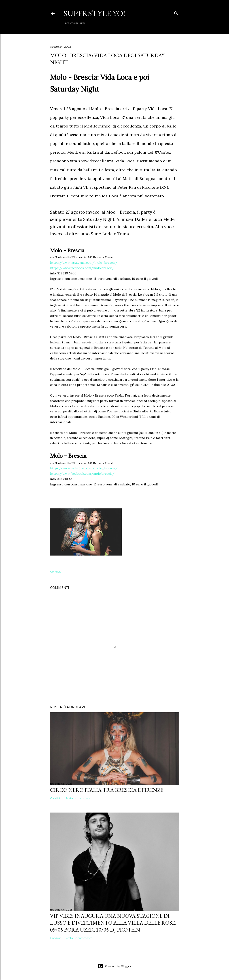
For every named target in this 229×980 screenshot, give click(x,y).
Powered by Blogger (114, 966)
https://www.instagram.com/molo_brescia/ (84, 263)
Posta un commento (79, 798)
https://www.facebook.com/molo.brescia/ (82, 268)
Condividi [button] (56, 571)
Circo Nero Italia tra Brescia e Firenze (107, 790)
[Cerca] (176, 12)
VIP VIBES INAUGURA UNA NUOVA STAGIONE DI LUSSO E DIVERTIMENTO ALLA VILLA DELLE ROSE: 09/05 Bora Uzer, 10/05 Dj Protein (113, 923)
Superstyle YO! (94, 13)
